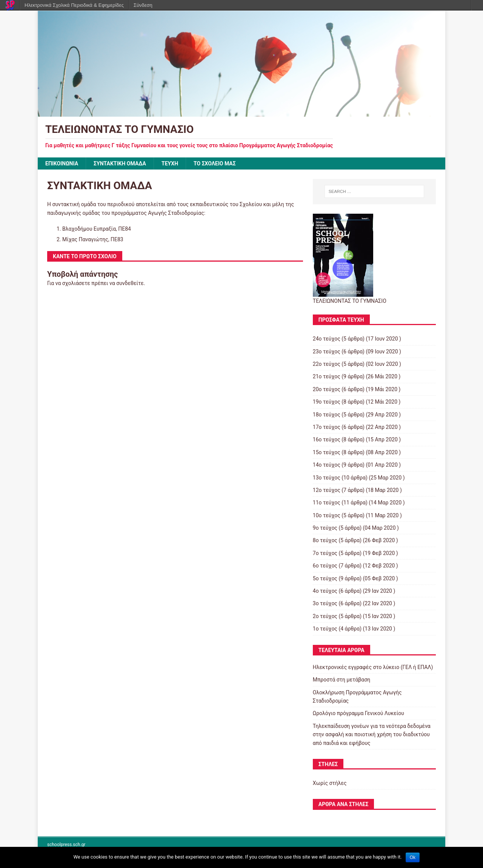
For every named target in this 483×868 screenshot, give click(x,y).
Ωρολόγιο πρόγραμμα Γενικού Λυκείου (358, 713)
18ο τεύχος (327, 415)
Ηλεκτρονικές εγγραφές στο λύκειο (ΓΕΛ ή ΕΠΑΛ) (373, 667)
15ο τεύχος (327, 452)
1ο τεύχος (325, 629)
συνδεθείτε (130, 283)
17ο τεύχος (327, 427)
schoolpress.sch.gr (66, 845)
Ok (413, 857)
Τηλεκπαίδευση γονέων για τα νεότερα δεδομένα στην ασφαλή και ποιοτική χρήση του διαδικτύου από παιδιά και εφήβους (372, 735)
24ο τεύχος (327, 339)
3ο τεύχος (325, 603)
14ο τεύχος (327, 465)
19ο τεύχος (327, 402)
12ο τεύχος (327, 490)
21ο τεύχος (327, 376)
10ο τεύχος (327, 515)
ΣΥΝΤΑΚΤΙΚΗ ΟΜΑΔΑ (120, 163)
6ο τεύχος (325, 566)
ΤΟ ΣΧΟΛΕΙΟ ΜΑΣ (215, 163)
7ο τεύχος (325, 553)
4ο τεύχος (325, 591)
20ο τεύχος (327, 389)
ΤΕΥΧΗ (170, 163)
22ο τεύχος (327, 364)
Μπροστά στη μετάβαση (341, 680)
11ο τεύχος (327, 503)
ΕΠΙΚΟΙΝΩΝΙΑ (62, 163)
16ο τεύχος (327, 439)
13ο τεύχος (327, 478)
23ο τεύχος (327, 352)
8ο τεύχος (325, 540)
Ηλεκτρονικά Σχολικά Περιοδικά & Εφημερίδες (74, 5)
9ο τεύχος (325, 528)
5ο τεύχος (325, 578)
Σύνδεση (143, 5)
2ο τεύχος (325, 616)
